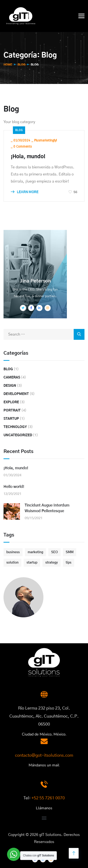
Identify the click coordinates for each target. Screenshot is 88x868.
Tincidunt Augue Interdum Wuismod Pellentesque (47, 508)
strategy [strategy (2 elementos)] (52, 563)
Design (10, 386)
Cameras (12, 378)
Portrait (12, 411)
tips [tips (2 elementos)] (69, 563)
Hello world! (14, 487)
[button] (44, 818)
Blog (21, 65)
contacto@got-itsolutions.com (44, 756)
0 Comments (23, 147)
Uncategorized (18, 435)
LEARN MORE (25, 192)
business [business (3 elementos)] (13, 552)
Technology (15, 427)
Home (8, 65)
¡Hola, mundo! (28, 157)
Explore (11, 402)
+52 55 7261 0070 (48, 798)
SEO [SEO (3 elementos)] (54, 552)
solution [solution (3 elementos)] (12, 563)
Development (16, 394)
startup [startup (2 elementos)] (32, 563)
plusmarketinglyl (45, 140)
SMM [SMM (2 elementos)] (70, 552)
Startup (11, 419)
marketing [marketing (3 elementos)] (35, 552)
